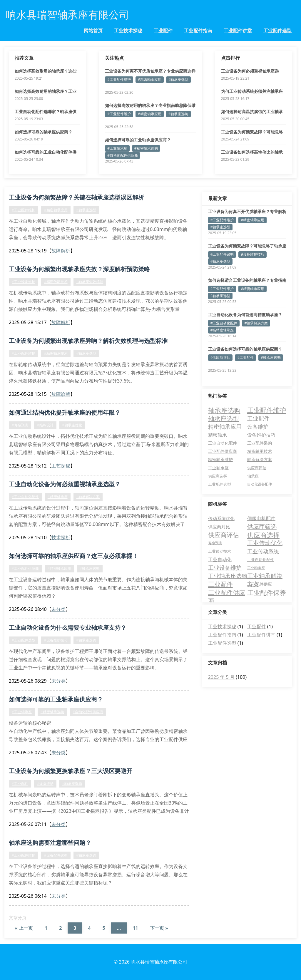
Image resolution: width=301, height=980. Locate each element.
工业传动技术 (220, 551)
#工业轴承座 (117, 148)
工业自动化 (220, 559)
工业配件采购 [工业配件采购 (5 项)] (260, 443)
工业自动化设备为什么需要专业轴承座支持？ (68, 628)
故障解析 (61, 251)
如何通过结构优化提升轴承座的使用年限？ (65, 412)
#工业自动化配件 (25, 497)
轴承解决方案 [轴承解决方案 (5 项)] (260, 459)
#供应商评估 (220, 357)
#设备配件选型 (56, 855)
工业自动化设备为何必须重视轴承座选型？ (65, 484)
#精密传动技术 (56, 282)
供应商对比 (219, 527)
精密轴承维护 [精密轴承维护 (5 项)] (220, 459)
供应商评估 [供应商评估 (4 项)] (257, 468)
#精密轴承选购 (146, 148)
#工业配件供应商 (25, 568)
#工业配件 (20, 784)
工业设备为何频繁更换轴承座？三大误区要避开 (71, 771)
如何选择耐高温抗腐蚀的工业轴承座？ (252, 112)
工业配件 (163, 31)
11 (135, 928)
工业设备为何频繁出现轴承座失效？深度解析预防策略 (79, 269)
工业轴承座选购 (228, 576)
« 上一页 (24, 928)
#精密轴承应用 (150, 79)
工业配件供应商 (227, 592)
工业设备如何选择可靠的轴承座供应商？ (245, 349)
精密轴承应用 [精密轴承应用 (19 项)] (225, 427)
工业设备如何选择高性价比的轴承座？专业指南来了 (252, 152)
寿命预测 (215, 543)
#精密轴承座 (58, 497)
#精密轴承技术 (56, 353)
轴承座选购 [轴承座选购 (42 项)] (224, 410)
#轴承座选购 (178, 114)
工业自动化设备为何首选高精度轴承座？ (245, 315)
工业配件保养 (267, 592)
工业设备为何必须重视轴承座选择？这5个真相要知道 (250, 71)
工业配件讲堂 (238, 31)
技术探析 (61, 537)
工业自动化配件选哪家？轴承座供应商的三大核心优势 (46, 112)
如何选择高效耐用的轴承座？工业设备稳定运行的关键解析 (46, 91)
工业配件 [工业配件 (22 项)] (258, 418)
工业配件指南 (198, 31)
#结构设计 (45, 425)
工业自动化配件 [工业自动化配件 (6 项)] (223, 443)
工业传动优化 (265, 543)
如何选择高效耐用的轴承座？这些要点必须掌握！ (46, 71)
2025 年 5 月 (221, 677)
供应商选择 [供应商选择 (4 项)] (218, 476)
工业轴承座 (256, 568)
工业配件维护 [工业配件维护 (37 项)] (267, 410)
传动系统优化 (221, 518)
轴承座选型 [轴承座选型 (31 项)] (224, 418)
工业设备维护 (225, 568)
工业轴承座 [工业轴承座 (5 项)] (218, 468)
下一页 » (159, 928)
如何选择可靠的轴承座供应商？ (44, 132)
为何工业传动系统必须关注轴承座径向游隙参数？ (252, 91)
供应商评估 (224, 535)
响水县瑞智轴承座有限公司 (159, 962)
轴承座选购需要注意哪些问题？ (50, 843)
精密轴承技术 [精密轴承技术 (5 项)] (260, 451)
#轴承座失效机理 (90, 282)
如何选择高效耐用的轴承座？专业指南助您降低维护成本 (150, 105)
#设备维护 (45, 784)
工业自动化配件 (261, 559)
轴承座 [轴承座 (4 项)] (253, 476)
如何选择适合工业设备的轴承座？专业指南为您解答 (247, 280)
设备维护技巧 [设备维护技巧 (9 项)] (261, 435)
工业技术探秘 (128, 31)
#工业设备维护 (24, 282)
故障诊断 (61, 394)
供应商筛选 (262, 526)
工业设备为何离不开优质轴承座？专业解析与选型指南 (247, 212)
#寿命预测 (20, 425)
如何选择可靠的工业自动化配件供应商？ (46, 152)
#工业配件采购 (222, 254)
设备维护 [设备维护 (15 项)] (258, 427)
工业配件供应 (260, 584)
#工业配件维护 (119, 79)
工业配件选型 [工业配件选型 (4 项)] (220, 484)
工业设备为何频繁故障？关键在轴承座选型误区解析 (76, 197)
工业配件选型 (277, 31)
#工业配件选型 (24, 640)
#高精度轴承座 (222, 330)
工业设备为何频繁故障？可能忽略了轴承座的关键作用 (252, 132)
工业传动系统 (263, 551)
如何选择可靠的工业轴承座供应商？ (138, 140)
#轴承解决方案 (88, 497)
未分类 (58, 609)
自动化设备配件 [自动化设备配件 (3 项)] (260, 484)
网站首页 (93, 31)
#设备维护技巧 (56, 640)
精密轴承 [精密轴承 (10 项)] (218, 435)
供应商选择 (263, 535)
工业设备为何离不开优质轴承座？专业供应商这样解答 (150, 71)
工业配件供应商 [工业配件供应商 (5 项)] (223, 451)
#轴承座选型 (178, 79)
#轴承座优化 (72, 425)
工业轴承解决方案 (265, 576)
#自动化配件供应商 (123, 155)
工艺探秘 (61, 466)
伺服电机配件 (261, 518)
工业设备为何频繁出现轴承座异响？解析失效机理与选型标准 (88, 341)
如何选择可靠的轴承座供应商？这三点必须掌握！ (73, 556)
